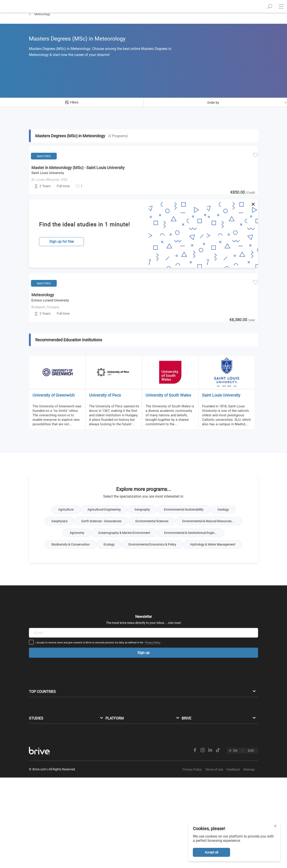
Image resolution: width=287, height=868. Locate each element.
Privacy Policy (188, 657)
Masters (34, 26)
